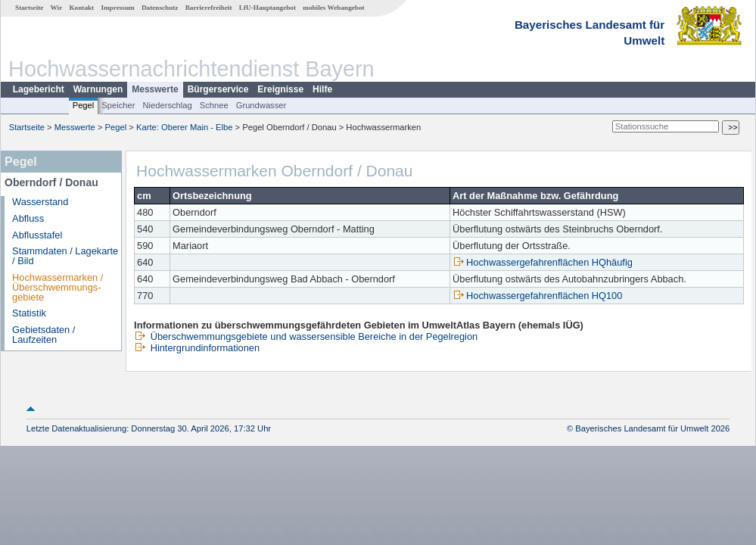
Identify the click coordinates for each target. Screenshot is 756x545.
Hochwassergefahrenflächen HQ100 (537, 296)
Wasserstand (40, 202)
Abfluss (28, 218)
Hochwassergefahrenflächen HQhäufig (543, 262)
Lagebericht (39, 89)
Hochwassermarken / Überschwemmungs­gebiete (58, 287)
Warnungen (98, 89)
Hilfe (322, 89)
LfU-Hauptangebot (268, 8)
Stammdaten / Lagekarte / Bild (65, 256)
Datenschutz (160, 8)
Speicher (118, 105)
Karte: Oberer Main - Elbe (184, 127)
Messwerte (155, 89)
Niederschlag (167, 105)
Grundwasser (261, 105)
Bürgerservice (218, 89)
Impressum (117, 8)
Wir (57, 8)
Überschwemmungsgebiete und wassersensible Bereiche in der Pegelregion (306, 336)
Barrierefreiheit (209, 8)
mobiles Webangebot (333, 8)
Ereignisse (280, 89)
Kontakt (81, 8)
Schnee (214, 105)
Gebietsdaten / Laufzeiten (44, 335)
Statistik (29, 313)
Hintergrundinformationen (197, 348)
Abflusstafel (37, 235)
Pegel (84, 105)
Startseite (29, 8)
